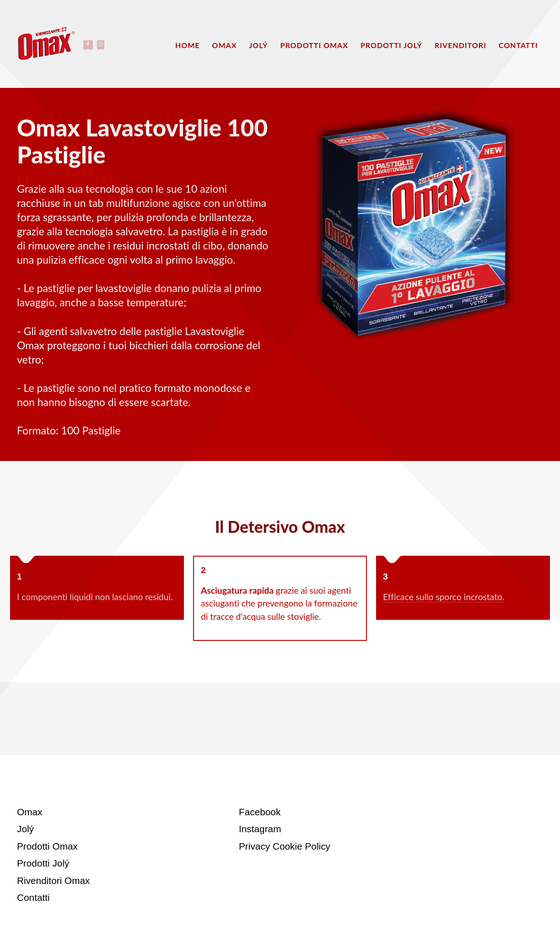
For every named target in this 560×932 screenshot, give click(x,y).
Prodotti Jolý (43, 863)
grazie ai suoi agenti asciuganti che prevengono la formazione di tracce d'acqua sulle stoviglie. (279, 604)
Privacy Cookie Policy (285, 846)
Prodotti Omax (47, 846)
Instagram (260, 829)
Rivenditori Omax (54, 881)
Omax (30, 812)
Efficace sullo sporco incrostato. (444, 597)
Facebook (260, 812)
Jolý (25, 829)
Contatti (33, 897)
